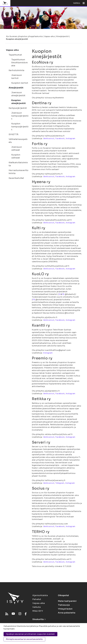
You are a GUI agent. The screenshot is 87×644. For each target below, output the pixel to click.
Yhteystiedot (65, 609)
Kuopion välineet (16, 156)
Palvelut (37, 599)
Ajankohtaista (40, 595)
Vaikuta (37, 607)
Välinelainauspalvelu (18, 141)
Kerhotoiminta (17, 70)
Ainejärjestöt (62, 36)
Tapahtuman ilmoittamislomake (20, 63)
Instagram (71, 138)
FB (63, 294)
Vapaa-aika (49, 36)
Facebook (60, 138)
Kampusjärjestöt (18, 108)
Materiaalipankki (67, 601)
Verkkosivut (49, 138)
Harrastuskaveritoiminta (19, 172)
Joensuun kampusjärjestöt (20, 116)
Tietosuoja (64, 605)
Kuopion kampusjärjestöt (20, 127)
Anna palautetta (67, 613)
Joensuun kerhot (17, 77)
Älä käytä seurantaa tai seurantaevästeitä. (24, 639)
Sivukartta (39, 619)
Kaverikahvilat (16, 178)
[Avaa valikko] (83, 3)
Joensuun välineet (17, 148)
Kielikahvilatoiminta (18, 164)
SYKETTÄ (14, 134)
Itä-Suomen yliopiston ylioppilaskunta (24, 36)
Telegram (60, 483)
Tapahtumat (15, 55)
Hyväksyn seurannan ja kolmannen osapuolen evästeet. (30, 634)
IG (60, 294)
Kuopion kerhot (20, 83)
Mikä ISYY (38, 611)
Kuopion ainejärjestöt (17, 39)
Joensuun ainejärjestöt (18, 94)
